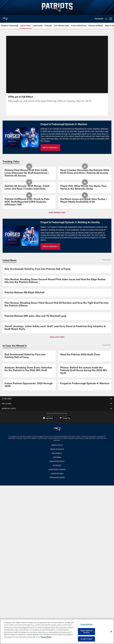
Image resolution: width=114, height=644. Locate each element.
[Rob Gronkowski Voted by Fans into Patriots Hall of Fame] (57, 269)
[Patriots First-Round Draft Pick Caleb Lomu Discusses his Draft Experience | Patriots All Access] (29, 173)
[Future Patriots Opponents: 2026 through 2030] (29, 385)
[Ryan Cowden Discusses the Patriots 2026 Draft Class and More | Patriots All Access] (85, 172)
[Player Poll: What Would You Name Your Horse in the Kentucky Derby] (85, 188)
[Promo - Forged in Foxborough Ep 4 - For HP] (85, 384)
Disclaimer (57, 457)
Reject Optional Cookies (86, 632)
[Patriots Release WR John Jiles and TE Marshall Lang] (57, 316)
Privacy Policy (57, 445)
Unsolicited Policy (57, 461)
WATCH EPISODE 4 (50, 148)
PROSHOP (99, 19)
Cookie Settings (57, 474)
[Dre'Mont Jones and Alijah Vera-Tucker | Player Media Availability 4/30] (85, 201)
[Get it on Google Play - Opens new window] (65, 419)
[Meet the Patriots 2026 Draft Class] (85, 355)
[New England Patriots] (57, 429)
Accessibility (57, 453)
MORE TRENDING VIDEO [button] (57, 212)
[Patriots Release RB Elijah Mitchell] (57, 293)
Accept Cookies (87, 639)
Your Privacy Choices (57, 469)
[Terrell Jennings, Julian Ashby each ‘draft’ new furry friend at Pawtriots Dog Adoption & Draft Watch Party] (57, 328)
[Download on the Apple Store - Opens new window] (48, 418)
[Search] (106, 19)
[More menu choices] (111, 19)
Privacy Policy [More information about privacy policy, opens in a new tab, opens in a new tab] (46, 637)
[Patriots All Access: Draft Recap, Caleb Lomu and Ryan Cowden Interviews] (29, 188)
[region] (57, 631)
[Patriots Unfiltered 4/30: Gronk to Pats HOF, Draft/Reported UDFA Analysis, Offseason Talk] (29, 202)
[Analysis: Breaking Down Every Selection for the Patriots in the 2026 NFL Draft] (29, 369)
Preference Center (57, 477)
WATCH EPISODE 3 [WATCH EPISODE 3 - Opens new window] (50, 246)
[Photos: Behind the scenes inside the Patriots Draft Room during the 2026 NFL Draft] (85, 371)
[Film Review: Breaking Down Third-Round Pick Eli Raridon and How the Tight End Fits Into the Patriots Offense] (57, 304)
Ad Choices (57, 465)
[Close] (111, 632)
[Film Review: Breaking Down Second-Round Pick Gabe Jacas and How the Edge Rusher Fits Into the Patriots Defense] (57, 281)
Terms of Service (57, 449)
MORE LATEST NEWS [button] (57, 337)
